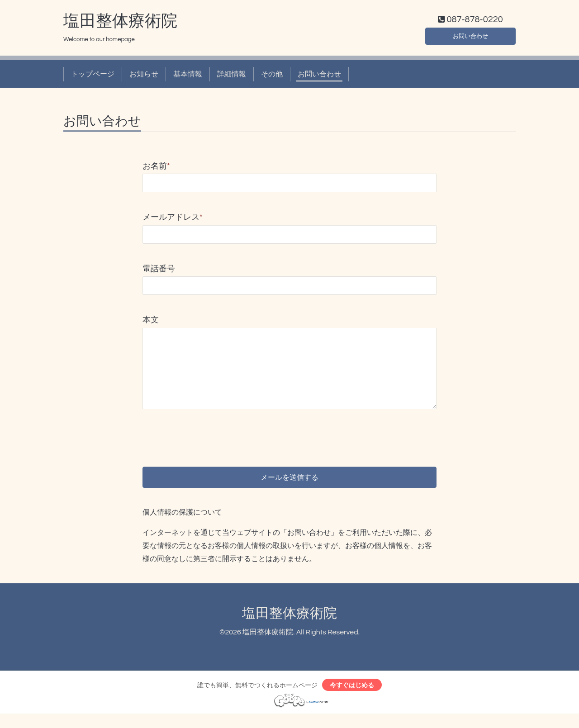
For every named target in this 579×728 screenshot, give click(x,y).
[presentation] (211, 433)
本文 (151, 322)
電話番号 (159, 271)
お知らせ (144, 76)
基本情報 (188, 76)
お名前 (156, 168)
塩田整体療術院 (120, 23)
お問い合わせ (470, 36)
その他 (272, 76)
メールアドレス (173, 220)
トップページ (93, 76)
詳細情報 (232, 76)
